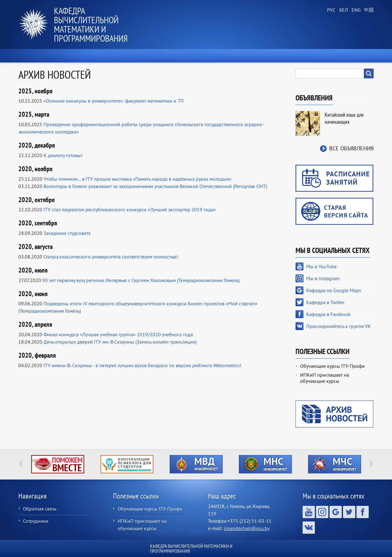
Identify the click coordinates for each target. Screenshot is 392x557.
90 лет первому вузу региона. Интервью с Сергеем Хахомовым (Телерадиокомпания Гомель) (141, 280)
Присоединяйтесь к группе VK (339, 326)
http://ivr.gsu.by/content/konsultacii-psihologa (127, 464)
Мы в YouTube (321, 266)
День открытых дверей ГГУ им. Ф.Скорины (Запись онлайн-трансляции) (120, 342)
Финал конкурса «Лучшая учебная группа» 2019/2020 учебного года (118, 334)
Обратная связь (40, 509)
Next (371, 464)
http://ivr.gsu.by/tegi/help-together (58, 464)
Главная (35, 56)
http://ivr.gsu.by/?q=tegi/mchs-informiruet (335, 464)
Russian (331, 10)
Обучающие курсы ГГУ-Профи (332, 366)
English (355, 10)
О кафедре (120, 56)
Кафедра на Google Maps (334, 290)
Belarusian (343, 10)
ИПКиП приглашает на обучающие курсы (325, 378)
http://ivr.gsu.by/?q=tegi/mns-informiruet (265, 464)
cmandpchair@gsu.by (247, 528)
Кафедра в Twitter (325, 302)
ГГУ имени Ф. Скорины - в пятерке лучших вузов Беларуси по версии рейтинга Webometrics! (142, 365)
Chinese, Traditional (367, 10)
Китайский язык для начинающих (344, 118)
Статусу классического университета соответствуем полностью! (111, 257)
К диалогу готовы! (63, 155)
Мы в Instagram (323, 278)
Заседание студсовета (67, 233)
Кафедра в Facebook (328, 314)
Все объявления (351, 148)
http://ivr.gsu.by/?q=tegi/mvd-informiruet (196, 464)
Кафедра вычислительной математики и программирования (91, 24)
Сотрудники (36, 521)
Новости (76, 56)
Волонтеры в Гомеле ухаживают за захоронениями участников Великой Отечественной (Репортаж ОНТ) (155, 186)
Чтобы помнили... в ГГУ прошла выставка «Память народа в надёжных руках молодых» (138, 179)
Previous (21, 464)
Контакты (354, 56)
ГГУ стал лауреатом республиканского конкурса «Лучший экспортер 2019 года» (130, 209)
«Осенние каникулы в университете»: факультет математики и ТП (114, 101)
